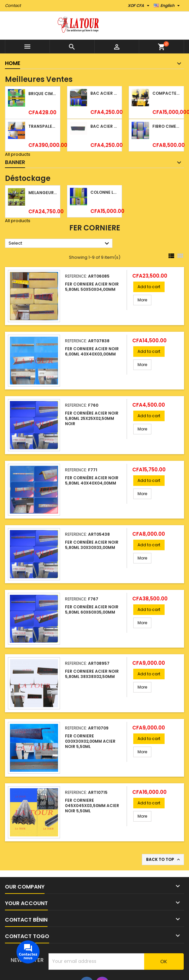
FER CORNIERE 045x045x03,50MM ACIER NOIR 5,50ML (92, 806)
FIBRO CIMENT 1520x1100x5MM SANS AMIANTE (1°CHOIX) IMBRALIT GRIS (167, 126)
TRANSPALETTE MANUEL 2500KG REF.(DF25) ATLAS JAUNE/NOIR (43, 126)
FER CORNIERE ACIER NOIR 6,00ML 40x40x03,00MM (92, 351)
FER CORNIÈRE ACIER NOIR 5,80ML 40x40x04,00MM (92, 480)
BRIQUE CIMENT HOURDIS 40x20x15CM (43, 94)
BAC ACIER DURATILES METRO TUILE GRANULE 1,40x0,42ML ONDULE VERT (105, 93)
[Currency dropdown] (139, 6)
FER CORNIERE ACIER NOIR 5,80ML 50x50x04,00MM (92, 287)
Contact (13, 5)
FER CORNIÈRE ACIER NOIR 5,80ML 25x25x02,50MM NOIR (92, 418)
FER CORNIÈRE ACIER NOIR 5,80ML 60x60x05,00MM (92, 609)
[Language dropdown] (168, 6)
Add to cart (149, 287)
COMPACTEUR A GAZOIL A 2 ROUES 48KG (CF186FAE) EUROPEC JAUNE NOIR (167, 93)
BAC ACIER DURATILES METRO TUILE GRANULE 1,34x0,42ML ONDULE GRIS (105, 126)
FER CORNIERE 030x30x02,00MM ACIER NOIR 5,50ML (90, 741)
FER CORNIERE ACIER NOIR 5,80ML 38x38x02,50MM (92, 674)
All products (18, 154)
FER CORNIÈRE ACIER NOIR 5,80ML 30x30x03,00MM (92, 545)
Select (60, 244)
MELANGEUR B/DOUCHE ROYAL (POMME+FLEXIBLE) (43, 193)
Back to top (164, 860)
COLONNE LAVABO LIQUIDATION (105, 192)
